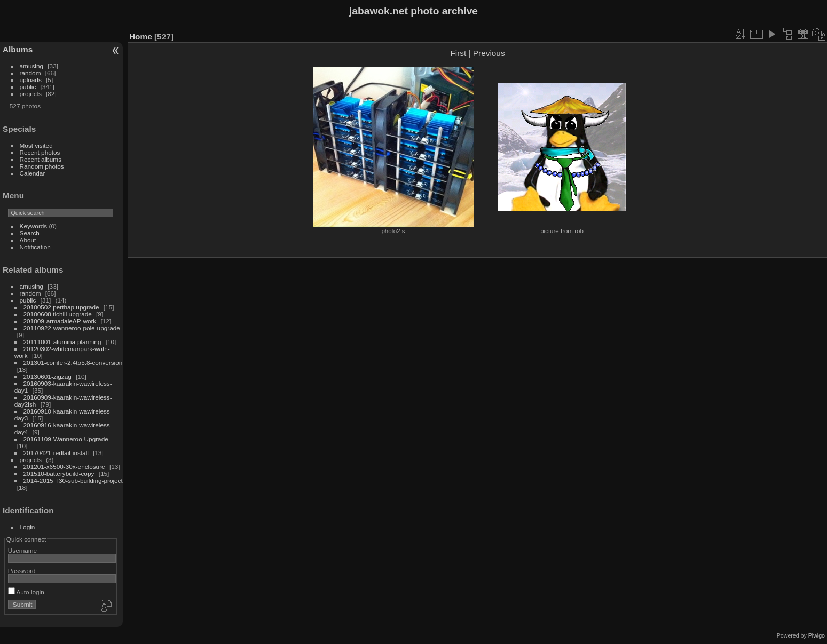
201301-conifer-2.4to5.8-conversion (73, 363)
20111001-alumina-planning (62, 342)
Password (22, 571)
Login (27, 527)
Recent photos (40, 152)
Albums (18, 49)
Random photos (42, 166)
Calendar (33, 173)
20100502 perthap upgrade (61, 307)
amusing (31, 66)
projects (31, 94)
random (30, 73)
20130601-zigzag (48, 376)
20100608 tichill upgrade (58, 314)
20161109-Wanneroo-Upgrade (66, 439)
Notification (35, 247)
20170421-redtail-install (56, 453)
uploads (31, 80)
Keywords (34, 226)
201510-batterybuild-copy (59, 474)
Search (30, 233)
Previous (489, 53)
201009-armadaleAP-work (60, 321)
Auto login (26, 592)
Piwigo (817, 635)
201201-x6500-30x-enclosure (64, 467)
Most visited (36, 145)
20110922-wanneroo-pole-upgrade (72, 328)
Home (141, 37)
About (28, 240)
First (458, 53)
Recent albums (41, 159)
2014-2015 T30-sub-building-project (73, 480)
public (28, 87)
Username (22, 550)
